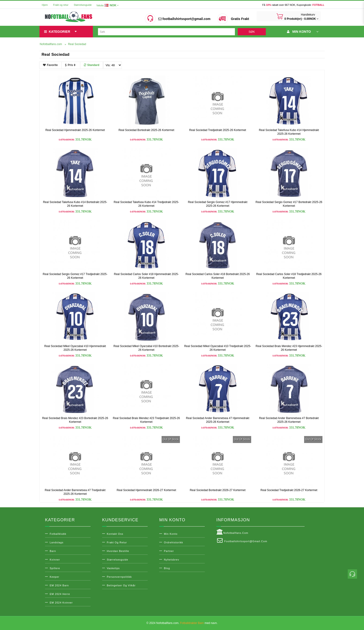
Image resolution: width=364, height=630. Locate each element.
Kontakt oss (115, 534)
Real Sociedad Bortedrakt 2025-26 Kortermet (146, 130)
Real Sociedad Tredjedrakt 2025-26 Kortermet (218, 130)
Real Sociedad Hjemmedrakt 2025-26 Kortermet (75, 130)
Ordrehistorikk (173, 542)
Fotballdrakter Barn (192, 623)
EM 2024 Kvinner (61, 603)
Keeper (54, 577)
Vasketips (113, 568)
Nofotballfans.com (232, 532)
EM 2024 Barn (59, 585)
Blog (167, 568)
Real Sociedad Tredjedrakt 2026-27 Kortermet (289, 490)
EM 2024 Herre (60, 594)
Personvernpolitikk (119, 577)
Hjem (45, 5)
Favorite (50, 65)
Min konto (171, 534)
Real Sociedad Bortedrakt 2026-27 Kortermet (218, 490)
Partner (169, 551)
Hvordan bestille (118, 551)
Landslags (57, 542)
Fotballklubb (58, 534)
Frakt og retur (61, 5)
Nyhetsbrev (172, 560)
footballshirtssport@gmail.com (184, 19)
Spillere (55, 568)
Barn (53, 551)
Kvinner (55, 560)
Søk (252, 32)
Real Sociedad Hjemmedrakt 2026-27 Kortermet (146, 490)
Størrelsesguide (83, 5)
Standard (92, 65)
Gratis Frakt (240, 19)
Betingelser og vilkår (121, 585)
